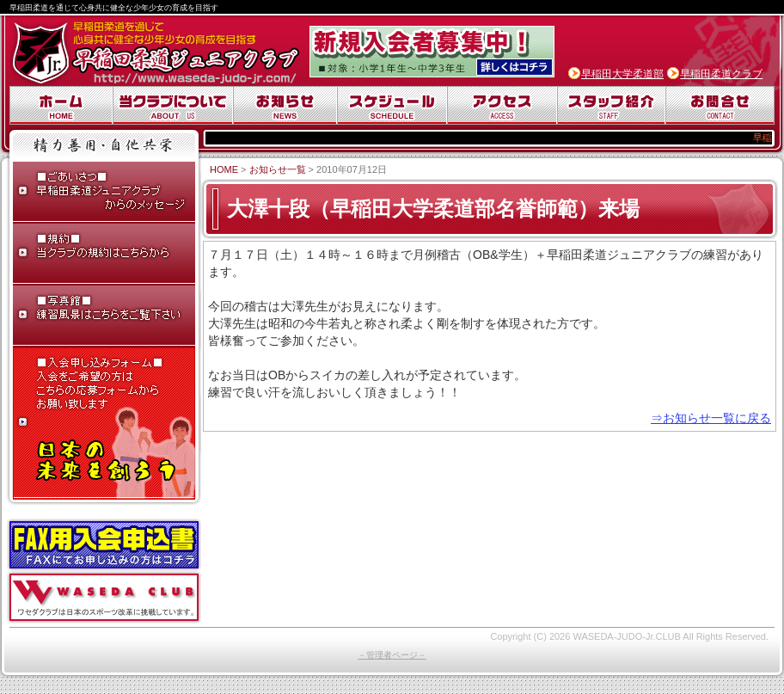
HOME (224, 169)
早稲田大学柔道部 (622, 74)
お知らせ (285, 105)
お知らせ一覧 (278, 169)
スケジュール (392, 105)
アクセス (502, 105)
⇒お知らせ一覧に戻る (711, 418)
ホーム (61, 105)
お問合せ (720, 105)
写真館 (104, 316)
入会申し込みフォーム (104, 424)
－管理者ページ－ (392, 655)
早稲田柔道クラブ (721, 74)
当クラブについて (173, 105)
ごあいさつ (104, 193)
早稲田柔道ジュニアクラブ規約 (104, 255)
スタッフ (611, 105)
